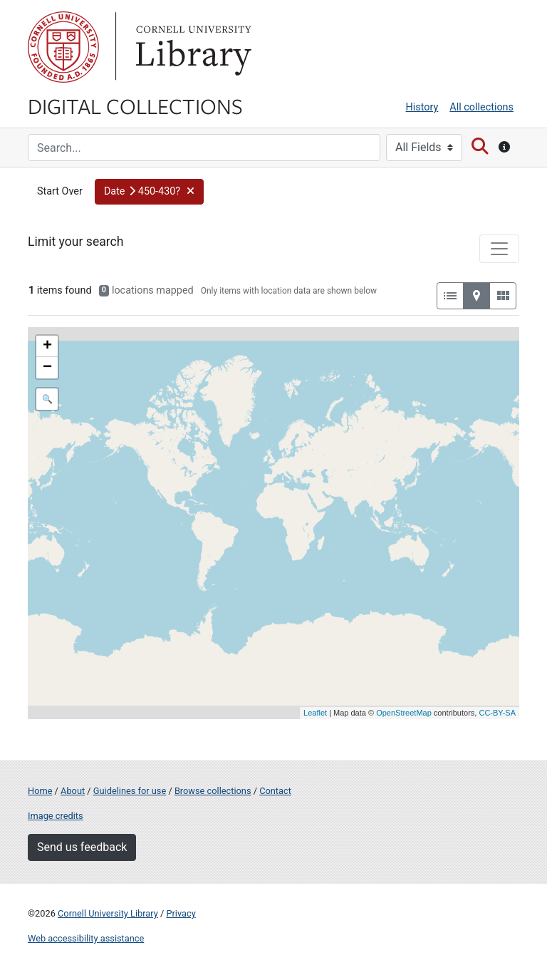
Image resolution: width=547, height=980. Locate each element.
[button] (150, 192)
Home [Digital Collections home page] (40, 791)
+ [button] (47, 346)
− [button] (47, 368)
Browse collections (213, 791)
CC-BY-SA (497, 713)
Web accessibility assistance (86, 938)
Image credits (56, 816)
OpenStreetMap (404, 713)
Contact (275, 791)
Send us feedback (82, 847)
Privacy (181, 913)
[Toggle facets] (499, 249)
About (73, 791)
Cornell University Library (108, 913)
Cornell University (63, 47)
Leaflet (315, 713)
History (422, 107)
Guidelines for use (130, 791)
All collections (481, 107)
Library (192, 47)
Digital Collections (135, 105)
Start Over (60, 191)
